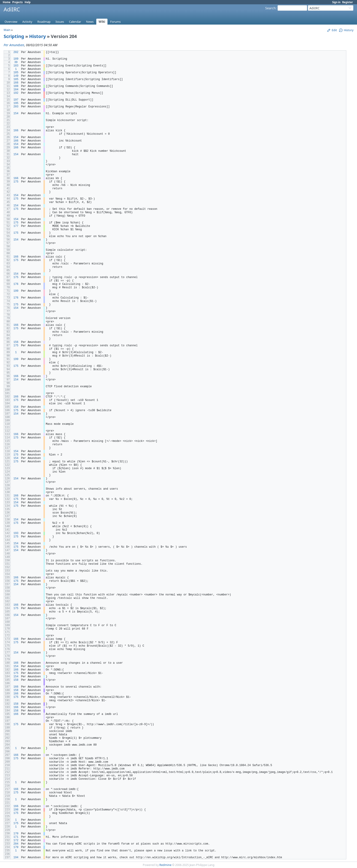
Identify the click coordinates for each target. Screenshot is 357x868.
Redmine (165, 865)
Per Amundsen (14, 45)
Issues (60, 22)
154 (16, 114)
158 (16, 680)
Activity (27, 22)
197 (16, 100)
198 (16, 810)
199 (16, 291)
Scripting (14, 36)
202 (16, 52)
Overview (11, 22)
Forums (115, 22)
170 (16, 834)
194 (16, 858)
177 (16, 226)
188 (16, 86)
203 (16, 107)
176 (16, 284)
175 (16, 182)
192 (16, 93)
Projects (18, 2)
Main (7, 30)
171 (16, 837)
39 (16, 62)
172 (16, 840)
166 (16, 83)
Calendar (75, 22)
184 (16, 90)
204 (16, 844)
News (90, 22)
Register (348, 2)
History (37, 36)
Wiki (102, 22)
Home (7, 2)
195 (16, 103)
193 (16, 533)
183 (16, 66)
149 (16, 76)
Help (28, 2)
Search (270, 8)
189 (16, 59)
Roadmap (44, 22)
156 (16, 342)
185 (16, 73)
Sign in (336, 2)
